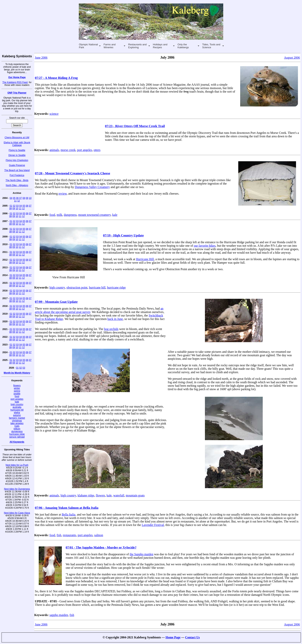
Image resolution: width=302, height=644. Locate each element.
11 (15, 201)
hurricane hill (17, 410)
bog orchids (111, 329)
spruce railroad (17, 437)
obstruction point (77, 287)
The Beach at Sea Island (17, 170)
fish (59, 535)
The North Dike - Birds (17, 180)
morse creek (68, 150)
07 (21, 198)
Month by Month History (17, 373)
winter (17, 388)
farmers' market (17, 418)
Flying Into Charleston (17, 160)
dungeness (17, 431)
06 (17, 198)
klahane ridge (86, 495)
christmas (17, 421)
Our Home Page (17, 77)
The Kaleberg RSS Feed (15, 82)
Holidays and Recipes (160, 46)
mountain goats (135, 495)
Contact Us (192, 637)
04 (11, 198)
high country (17, 404)
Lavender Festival (153, 525)
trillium (17, 429)
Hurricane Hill (145, 259)
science (54, 114)
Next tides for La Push (17, 465)
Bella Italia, (69, 514)
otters (97, 150)
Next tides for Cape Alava (17, 513)
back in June (115, 319)
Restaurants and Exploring (137, 46)
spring (17, 391)
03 (17, 206)
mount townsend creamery (94, 215)
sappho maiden (59, 615)
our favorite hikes (205, 246)
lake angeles (17, 423)
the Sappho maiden (141, 554)
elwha (17, 413)
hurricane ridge (17, 434)
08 (24, 198)
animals (54, 150)
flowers (17, 386)
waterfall (119, 495)
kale (17, 402)
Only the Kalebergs (183, 46)
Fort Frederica (17, 175)
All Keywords (17, 442)
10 (30, 198)
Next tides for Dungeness (17, 489)
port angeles (17, 399)
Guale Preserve (17, 165)
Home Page (173, 637)
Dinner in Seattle (17, 155)
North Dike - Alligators (17, 185)
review (63, 194)
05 (14, 198)
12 (19, 201)
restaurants (69, 535)
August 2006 (292, 58)
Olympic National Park (88, 46)
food (17, 396)
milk (59, 215)
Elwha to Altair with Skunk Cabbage (17, 144)
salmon (99, 535)
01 (11, 206)
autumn (17, 415)
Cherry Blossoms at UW (17, 138)
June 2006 (41, 58)
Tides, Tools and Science (211, 46)
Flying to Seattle (17, 150)
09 (27, 198)
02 (14, 206)
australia (17, 407)
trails (17, 426)
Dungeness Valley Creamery (92, 187)
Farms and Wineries (110, 46)
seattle (17, 394)
